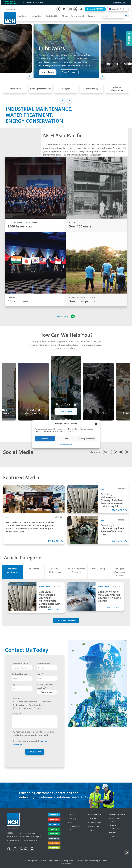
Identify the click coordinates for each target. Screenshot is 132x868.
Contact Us (113, 836)
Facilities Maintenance (55, 570)
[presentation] (30, 76)
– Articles (92, 818)
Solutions (22, 16)
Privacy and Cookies (65, 445)
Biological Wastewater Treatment (119, 572)
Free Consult (69, 73)
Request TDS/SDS (95, 9)
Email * (40, 674)
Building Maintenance (40, 89)
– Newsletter (94, 826)
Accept (45, 439)
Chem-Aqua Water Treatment (77, 570)
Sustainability (52, 16)
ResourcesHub (78, 16)
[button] (96, 424)
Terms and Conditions (114, 827)
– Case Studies (95, 822)
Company (72, 818)
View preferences (87, 439)
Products (72, 822)
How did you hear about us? (45, 686)
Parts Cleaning (92, 89)
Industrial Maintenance (117, 89)
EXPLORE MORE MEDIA (66, 620)
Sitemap (112, 832)
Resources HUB (95, 815)
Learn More (48, 73)
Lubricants (34, 569)
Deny (66, 439)
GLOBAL (12, 297)
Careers (92, 16)
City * (14, 684)
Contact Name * (44, 664)
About (65, 16)
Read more (55, 541)
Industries (36, 16)
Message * (16, 714)
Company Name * (20, 664)
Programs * (17, 698)
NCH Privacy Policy (117, 815)
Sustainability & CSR (75, 828)
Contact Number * (20, 674)
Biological (66, 89)
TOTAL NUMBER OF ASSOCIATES (22, 222)
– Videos (92, 830)
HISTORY (73, 222)
